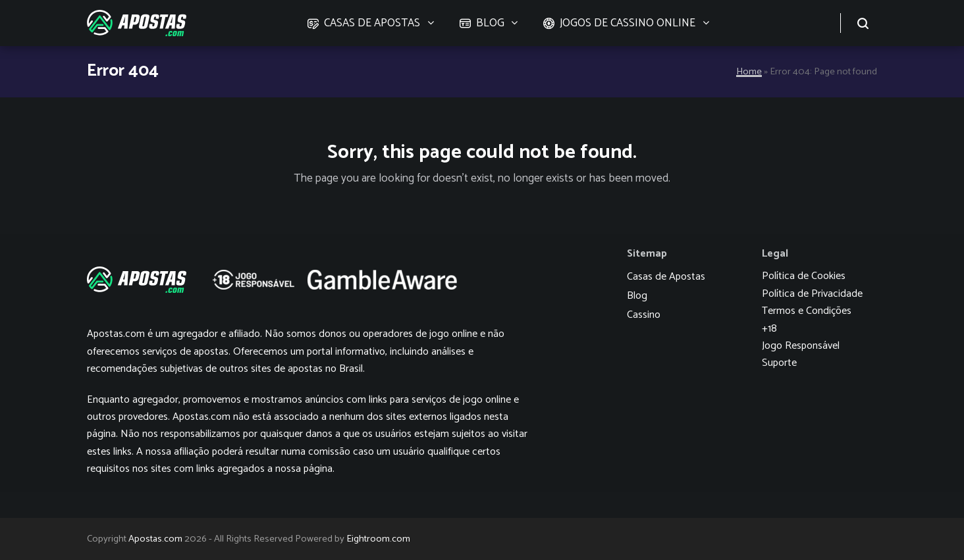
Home (749, 72)
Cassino (644, 315)
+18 (769, 329)
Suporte (779, 363)
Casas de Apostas (666, 277)
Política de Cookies (804, 276)
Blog (637, 296)
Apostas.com (155, 539)
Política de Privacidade (812, 294)
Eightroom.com (378, 539)
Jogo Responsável (801, 346)
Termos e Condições (807, 311)
